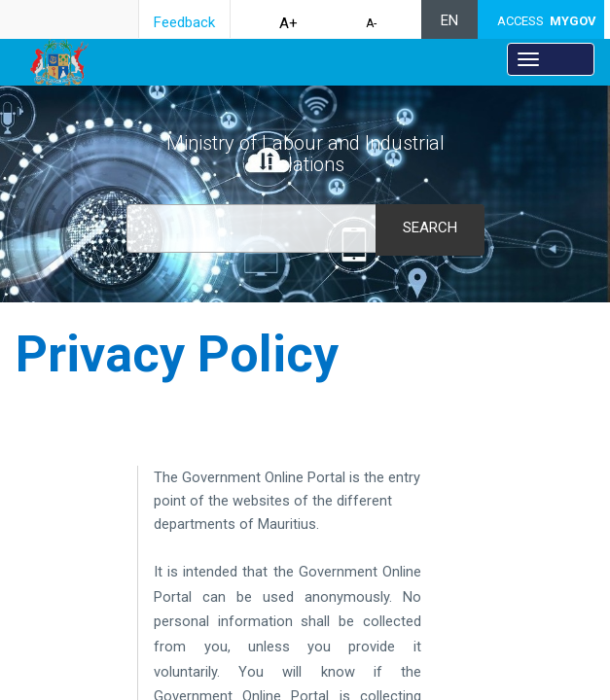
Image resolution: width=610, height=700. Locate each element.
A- (371, 23)
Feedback (184, 22)
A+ (288, 23)
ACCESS (547, 21)
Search (430, 227)
